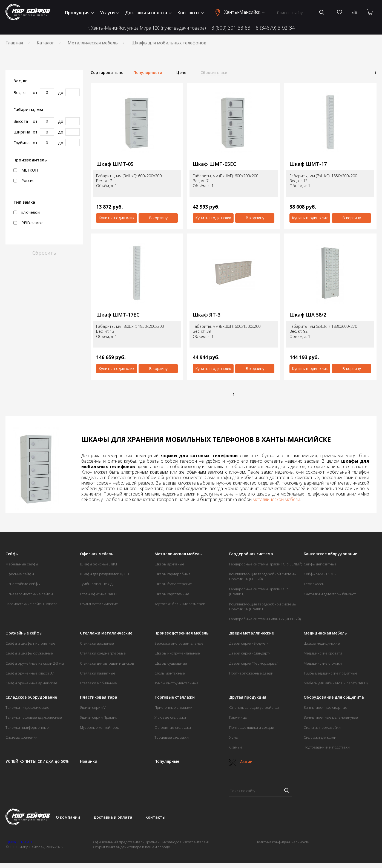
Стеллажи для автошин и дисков (107, 663)
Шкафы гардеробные (173, 574)
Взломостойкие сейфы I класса (31, 604)
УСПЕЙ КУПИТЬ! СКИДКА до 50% (37, 761)
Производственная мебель (181, 633)
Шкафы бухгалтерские (173, 584)
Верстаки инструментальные (179, 643)
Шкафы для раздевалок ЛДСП (104, 574)
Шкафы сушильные (171, 663)
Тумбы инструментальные (176, 683)
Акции (241, 762)
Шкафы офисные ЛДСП (99, 564)
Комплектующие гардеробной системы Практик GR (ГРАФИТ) (263, 607)
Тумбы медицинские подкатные (331, 673)
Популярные (167, 761)
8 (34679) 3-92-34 (275, 28)
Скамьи (235, 747)
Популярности (148, 73)
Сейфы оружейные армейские (31, 683)
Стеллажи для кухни (320, 737)
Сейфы (12, 554)
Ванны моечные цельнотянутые (331, 717)
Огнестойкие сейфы (23, 584)
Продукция (79, 13)
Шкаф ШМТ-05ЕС (215, 164)
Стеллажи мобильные (98, 683)
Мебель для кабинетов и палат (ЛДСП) (336, 683)
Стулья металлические (99, 604)
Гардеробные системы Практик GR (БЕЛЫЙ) (266, 564)
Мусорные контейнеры (100, 727)
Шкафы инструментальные (177, 653)
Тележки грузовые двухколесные (34, 717)
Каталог (45, 43)
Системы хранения (21, 737)
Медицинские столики (323, 663)
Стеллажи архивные (97, 643)
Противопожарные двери (251, 673)
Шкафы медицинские (322, 643)
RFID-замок (28, 223)
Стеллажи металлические (106, 633)
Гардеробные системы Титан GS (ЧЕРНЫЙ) (265, 619)
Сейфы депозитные (320, 564)
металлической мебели (276, 499)
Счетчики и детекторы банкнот (330, 594)
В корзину (158, 218)
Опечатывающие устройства (254, 707)
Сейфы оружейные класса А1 (30, 673)
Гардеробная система (251, 554)
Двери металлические (252, 633)
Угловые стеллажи (170, 717)
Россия (24, 181)
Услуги (110, 13)
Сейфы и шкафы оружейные (29, 653)
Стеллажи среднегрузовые (103, 653)
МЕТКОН (26, 170)
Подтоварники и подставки (327, 747)
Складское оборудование (31, 697)
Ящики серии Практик (98, 717)
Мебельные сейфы (22, 564)
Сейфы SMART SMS (320, 574)
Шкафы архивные (169, 564)
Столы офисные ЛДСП (98, 594)
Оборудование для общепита (334, 697)
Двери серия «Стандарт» (250, 653)
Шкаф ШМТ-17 (308, 164)
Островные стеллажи (173, 727)
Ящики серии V (93, 707)
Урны (234, 737)
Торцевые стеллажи (172, 737)
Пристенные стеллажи (173, 707)
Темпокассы (314, 584)
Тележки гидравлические (27, 707)
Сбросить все (214, 73)
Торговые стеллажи (175, 697)
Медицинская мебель (325, 633)
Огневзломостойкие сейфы (29, 594)
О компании (68, 817)
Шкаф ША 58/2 (308, 315)
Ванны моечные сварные (325, 707)
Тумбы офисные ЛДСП (99, 584)
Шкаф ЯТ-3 (207, 315)
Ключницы (238, 717)
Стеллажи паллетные (98, 673)
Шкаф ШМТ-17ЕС (118, 315)
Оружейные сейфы (24, 633)
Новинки (89, 761)
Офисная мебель (97, 554)
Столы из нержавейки (322, 727)
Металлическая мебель (93, 43)
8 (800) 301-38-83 (231, 28)
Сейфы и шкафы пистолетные (30, 643)
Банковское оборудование (330, 554)
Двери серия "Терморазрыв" (254, 663)
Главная (14, 43)
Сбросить (44, 253)
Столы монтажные (170, 673)
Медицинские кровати (323, 653)
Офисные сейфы (20, 574)
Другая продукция (248, 697)
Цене (181, 73)
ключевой (27, 212)
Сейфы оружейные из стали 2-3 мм (35, 663)
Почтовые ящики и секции (252, 727)
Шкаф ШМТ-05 (115, 164)
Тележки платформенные (27, 727)
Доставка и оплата (148, 13)
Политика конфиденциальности (282, 842)
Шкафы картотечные (172, 594)
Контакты (191, 13)
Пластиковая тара (99, 697)
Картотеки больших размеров (180, 604)
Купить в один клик (117, 218)
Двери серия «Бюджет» (249, 643)
